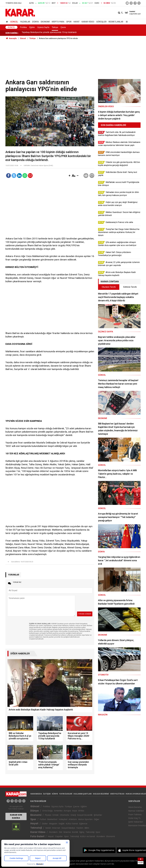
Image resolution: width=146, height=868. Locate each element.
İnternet (56, 828)
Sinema (67, 832)
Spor (69, 22)
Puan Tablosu (135, 814)
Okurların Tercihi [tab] (109, 287)
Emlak (56, 815)
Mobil (48, 828)
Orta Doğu (48, 811)
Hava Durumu (135, 807)
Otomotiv (65, 815)
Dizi (60, 832)
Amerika (58, 811)
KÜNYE (55, 794)
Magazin (53, 824)
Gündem (53, 832)
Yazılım (80, 828)
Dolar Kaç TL (134, 818)
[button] (69, 176)
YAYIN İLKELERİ (66, 794)
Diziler (45, 824)
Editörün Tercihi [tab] (130, 287)
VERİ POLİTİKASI (117, 794)
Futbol (43, 819)
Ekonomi (45, 22)
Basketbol (52, 819)
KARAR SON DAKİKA (16, 816)
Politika (23, 27)
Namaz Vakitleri (136, 811)
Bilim (87, 828)
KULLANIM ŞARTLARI (83, 794)
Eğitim (32, 27)
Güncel (14, 22)
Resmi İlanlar (116, 22)
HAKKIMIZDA (36, 794)
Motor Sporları (85, 819)
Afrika (81, 811)
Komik (75, 832)
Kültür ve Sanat (88, 836)
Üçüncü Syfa (57, 807)
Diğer (97, 819)
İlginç (82, 832)
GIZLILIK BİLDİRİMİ (101, 794)
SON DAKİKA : (12, 33)
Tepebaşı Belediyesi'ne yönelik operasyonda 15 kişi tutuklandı (49, 33)
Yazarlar (25, 22)
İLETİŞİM (47, 794)
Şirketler (98, 815)
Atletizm (73, 819)
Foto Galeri (37, 836)
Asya (75, 811)
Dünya (35, 22)
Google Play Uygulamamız (101, 850)
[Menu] (126, 22)
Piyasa (48, 815)
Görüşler (101, 22)
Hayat (77, 22)
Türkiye (55, 27)
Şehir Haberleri (136, 822)
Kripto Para (58, 22)
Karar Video (88, 22)
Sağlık (62, 824)
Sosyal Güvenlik (85, 815)
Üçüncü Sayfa (43, 27)
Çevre (63, 27)
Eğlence (83, 824)
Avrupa (67, 811)
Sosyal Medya (68, 828)
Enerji (73, 815)
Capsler (59, 836)
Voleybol (63, 819)
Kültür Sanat (72, 824)
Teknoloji (36, 828)
